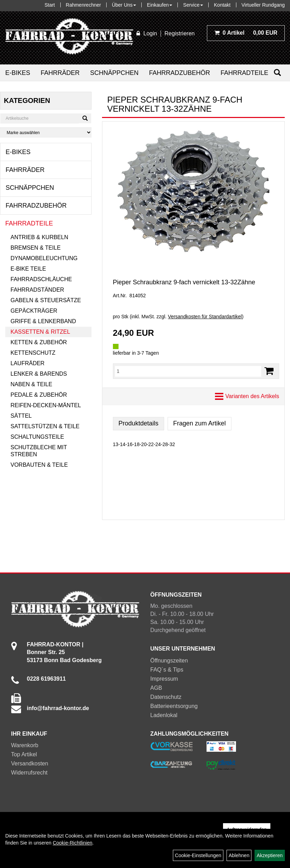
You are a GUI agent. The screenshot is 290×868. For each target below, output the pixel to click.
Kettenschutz (33, 353)
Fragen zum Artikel (200, 423)
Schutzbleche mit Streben (39, 451)
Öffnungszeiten (169, 661)
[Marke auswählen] (46, 133)
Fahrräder (60, 73)
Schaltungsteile (37, 437)
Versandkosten (30, 763)
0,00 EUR (246, 33)
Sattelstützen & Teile (45, 426)
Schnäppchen (114, 73)
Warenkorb (25, 745)
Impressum (164, 679)
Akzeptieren (270, 855)
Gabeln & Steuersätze (46, 300)
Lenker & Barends (39, 374)
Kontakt (222, 5)
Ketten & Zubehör (39, 342)
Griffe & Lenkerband (43, 321)
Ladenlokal (164, 715)
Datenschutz (166, 697)
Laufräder (28, 363)
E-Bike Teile (28, 269)
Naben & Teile (31, 384)
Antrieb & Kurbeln (39, 237)
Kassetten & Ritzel (40, 332)
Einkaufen (160, 5)
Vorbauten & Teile (39, 465)
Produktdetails (139, 423)
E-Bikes (18, 73)
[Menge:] (188, 371)
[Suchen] (277, 73)
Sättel (21, 416)
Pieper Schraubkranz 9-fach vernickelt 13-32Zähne (184, 282)
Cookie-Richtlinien (72, 843)
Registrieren (180, 33)
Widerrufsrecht (29, 773)
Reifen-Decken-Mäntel (46, 405)
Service (193, 5)
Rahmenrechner (83, 5)
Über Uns (124, 5)
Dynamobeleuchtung (44, 258)
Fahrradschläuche (41, 279)
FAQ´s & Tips (167, 670)
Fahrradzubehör (180, 73)
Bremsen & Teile (36, 248)
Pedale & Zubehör (39, 395)
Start (50, 5)
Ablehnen (239, 855)
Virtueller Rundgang (263, 5)
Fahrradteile (244, 73)
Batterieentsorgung (174, 706)
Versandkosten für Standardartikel (205, 317)
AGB (156, 688)
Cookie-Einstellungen (198, 855)
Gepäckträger (34, 311)
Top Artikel (24, 754)
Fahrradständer (37, 290)
